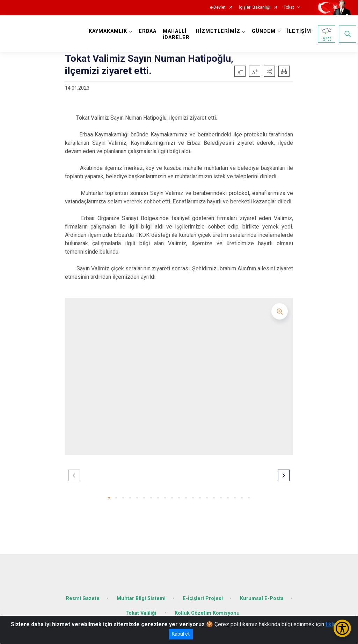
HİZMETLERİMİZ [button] (220, 31)
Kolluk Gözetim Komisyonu (207, 608)
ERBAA (149, 31)
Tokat (289, 8)
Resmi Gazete (83, 593)
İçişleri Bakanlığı (255, 8)
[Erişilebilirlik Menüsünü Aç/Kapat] (342, 628)
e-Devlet (218, 8)
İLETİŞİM (301, 31)
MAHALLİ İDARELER (178, 34)
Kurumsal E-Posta (262, 593)
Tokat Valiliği (141, 608)
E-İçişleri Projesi (203, 593)
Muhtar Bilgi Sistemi (141, 593)
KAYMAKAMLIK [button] (110, 31)
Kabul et (181, 634)
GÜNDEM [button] (265, 31)
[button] (269, 71)
